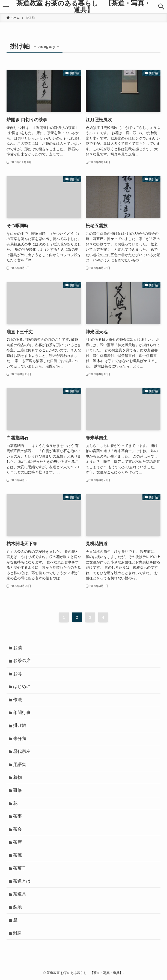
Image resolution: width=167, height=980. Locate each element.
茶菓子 (20, 868)
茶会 (17, 829)
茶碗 (17, 855)
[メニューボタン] (6, 7)
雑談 (17, 933)
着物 (17, 777)
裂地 (17, 907)
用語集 (20, 764)
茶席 (17, 842)
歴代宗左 (22, 751)
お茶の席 (22, 660)
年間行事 (22, 712)
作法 (17, 700)
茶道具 (20, 894)
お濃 (17, 648)
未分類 (20, 738)
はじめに (22, 686)
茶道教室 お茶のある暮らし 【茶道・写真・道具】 (84, 7)
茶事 (17, 816)
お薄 (17, 674)
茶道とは (22, 881)
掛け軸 (20, 725)
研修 (17, 790)
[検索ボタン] (161, 7)
